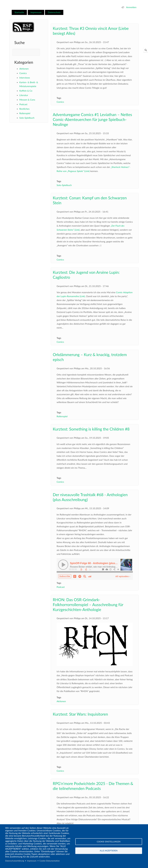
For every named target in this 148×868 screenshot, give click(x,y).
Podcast (23, 104)
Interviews (25, 78)
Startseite (19, 12)
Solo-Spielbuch (27, 118)
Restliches (24, 109)
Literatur (24, 95)
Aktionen (24, 69)
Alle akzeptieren (109, 851)
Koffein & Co (26, 91)
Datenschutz (54, 12)
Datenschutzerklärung (15, 861)
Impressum (36, 12)
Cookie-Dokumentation (50, 861)
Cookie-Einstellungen (109, 841)
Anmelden (131, 7)
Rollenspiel (25, 113)
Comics (23, 73)
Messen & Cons (27, 100)
